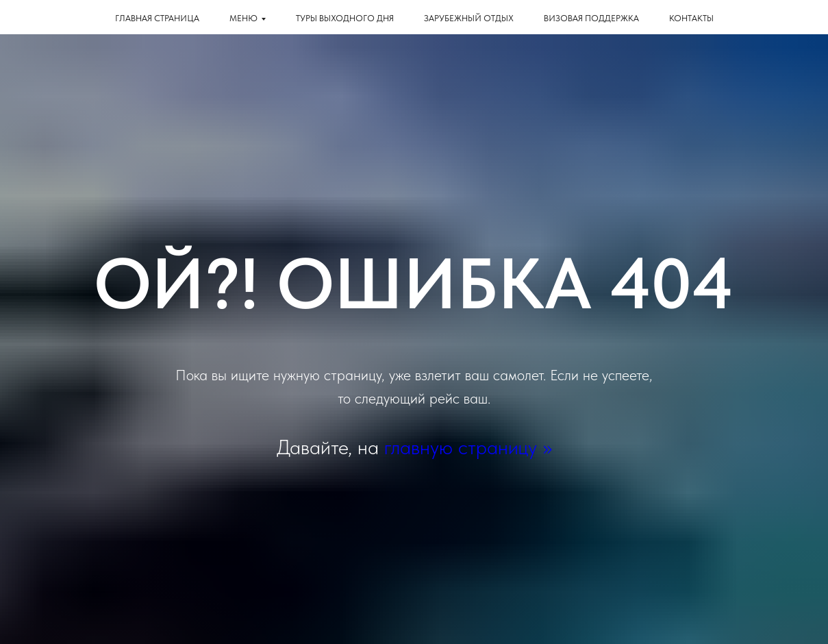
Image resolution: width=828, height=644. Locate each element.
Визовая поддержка (591, 18)
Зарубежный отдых (469, 18)
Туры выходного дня (345, 18)
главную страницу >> (468, 447)
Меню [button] (243, 18)
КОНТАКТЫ (691, 18)
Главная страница (157, 18)
